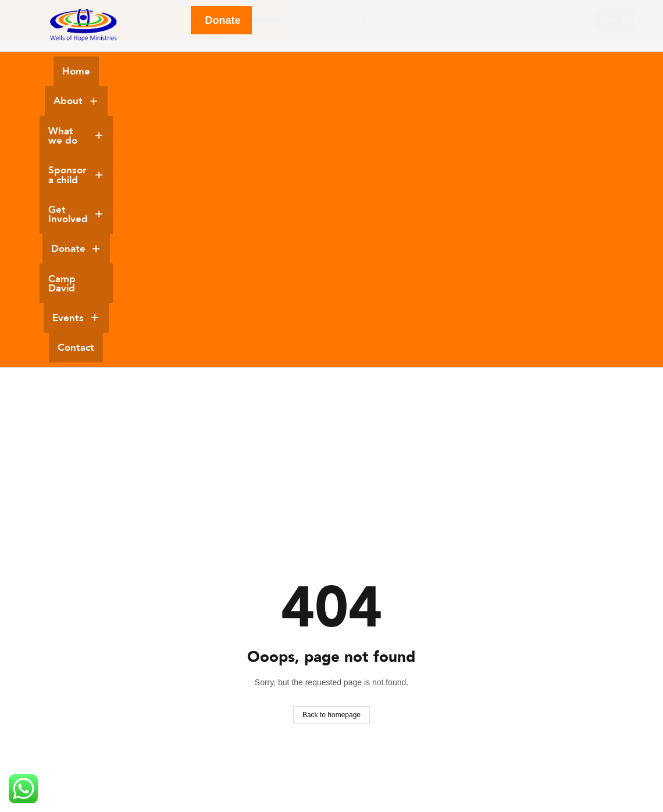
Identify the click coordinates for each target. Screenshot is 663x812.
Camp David (566, 72)
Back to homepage (331, 471)
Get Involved (415, 72)
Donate (495, 72)
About (142, 72)
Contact (367, 102)
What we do (219, 72)
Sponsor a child (316, 72)
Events (308, 102)
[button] (142, 72)
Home (88, 72)
